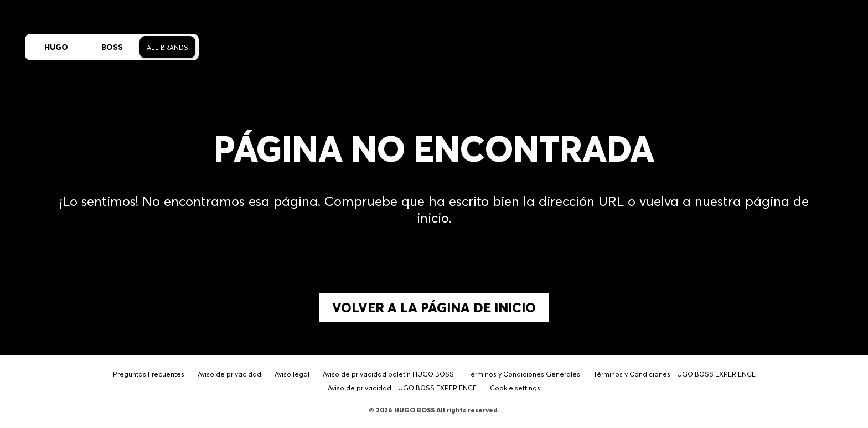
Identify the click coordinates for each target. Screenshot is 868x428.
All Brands (167, 47)
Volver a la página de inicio (434, 308)
